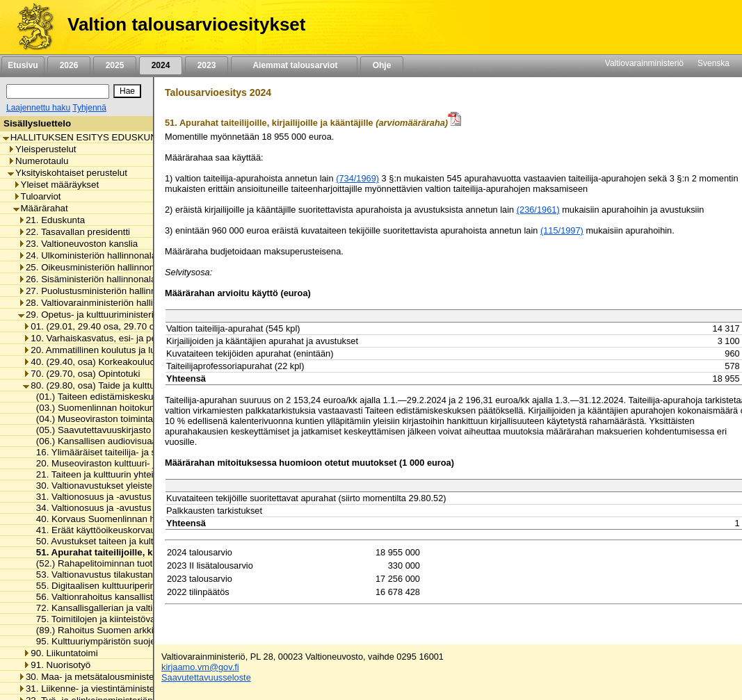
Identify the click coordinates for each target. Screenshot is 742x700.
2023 (207, 65)
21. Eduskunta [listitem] (51, 220)
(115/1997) (562, 230)
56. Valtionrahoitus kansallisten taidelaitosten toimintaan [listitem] (147, 597)
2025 (115, 65)
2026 (69, 65)
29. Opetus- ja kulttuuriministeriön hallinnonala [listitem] (117, 315)
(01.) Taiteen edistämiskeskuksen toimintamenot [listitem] (131, 397)
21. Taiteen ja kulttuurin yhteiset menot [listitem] (111, 474)
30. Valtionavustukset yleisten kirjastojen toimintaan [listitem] (138, 486)
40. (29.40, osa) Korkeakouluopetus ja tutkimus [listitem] (124, 362)
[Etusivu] (30, 27)
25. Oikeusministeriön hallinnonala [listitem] (92, 267)
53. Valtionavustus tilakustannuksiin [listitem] (105, 575)
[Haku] (58, 91)
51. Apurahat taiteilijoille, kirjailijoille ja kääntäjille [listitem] (141, 552)
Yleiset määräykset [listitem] (56, 185)
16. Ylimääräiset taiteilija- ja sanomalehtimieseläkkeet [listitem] (142, 452)
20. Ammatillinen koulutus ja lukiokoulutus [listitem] (112, 350)
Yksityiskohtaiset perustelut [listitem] (67, 173)
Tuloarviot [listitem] (37, 196)
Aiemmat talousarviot (294, 65)
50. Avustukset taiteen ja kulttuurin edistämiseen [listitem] (131, 541)
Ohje (382, 65)
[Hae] (127, 91)
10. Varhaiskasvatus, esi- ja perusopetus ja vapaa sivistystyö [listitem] (151, 338)
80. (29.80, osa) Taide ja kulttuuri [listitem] (94, 385)
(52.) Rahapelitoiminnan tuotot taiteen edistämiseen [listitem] (138, 563)
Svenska (713, 63)
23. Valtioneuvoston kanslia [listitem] (78, 244)
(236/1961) (538, 210)
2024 (161, 65)
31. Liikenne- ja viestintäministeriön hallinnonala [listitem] (120, 689)
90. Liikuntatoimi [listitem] (60, 653)
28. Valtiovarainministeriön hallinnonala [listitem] (102, 303)
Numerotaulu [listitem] (38, 161)
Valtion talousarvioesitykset (186, 24)
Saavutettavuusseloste (206, 677)
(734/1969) (357, 178)
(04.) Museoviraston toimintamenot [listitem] (104, 419)
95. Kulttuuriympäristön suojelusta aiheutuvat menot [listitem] (139, 641)
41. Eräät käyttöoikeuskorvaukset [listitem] (100, 530)
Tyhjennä (89, 108)
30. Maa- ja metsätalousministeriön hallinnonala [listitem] (120, 677)
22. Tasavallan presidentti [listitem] (74, 232)
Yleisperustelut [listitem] (42, 149)
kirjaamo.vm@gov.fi (200, 667)
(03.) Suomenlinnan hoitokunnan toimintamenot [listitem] (130, 408)
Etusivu (23, 65)
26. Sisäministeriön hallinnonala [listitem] (87, 279)
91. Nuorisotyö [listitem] (57, 665)
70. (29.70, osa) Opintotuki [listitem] (81, 374)
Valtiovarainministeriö (644, 63)
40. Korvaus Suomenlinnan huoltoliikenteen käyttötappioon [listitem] (153, 519)
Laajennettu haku (38, 108)
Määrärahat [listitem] (41, 208)
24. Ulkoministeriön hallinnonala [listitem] (87, 255)
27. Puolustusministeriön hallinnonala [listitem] (98, 291)
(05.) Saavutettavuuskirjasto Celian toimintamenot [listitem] (135, 430)
